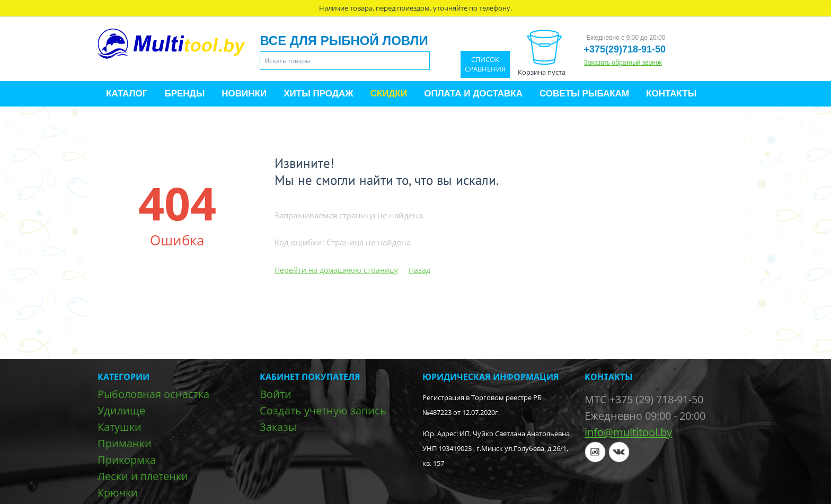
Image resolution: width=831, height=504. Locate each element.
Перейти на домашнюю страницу (336, 270)
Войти (276, 394)
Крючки (118, 493)
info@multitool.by (628, 432)
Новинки (244, 94)
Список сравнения (485, 64)
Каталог (127, 94)
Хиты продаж (318, 94)
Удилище (121, 410)
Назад (419, 270)
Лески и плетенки (143, 476)
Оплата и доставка (473, 94)
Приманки (125, 443)
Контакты (671, 94)
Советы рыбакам (584, 94)
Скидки (389, 94)
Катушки (120, 427)
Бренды (184, 94)
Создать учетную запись (323, 410)
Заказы (278, 427)
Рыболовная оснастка (153, 394)
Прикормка (127, 460)
